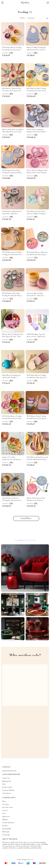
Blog (4, 801)
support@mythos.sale (9, 771)
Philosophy (6, 832)
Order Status (7, 793)
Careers (5, 811)
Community (6, 835)
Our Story (6, 805)
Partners (5, 826)
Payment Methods (8, 790)
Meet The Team (7, 808)
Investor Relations (8, 823)
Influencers (6, 817)
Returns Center (7, 787)
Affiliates (5, 820)
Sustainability (7, 829)
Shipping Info (7, 781)
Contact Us (6, 778)
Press (4, 814)
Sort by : (23, 18)
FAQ (4, 784)
